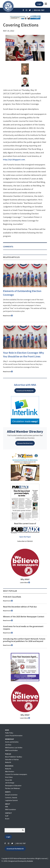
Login (39, 4)
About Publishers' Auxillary (14, 757)
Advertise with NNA (25, 385)
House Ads (9, 780)
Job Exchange (10, 783)
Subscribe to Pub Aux (12, 759)
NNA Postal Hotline (11, 750)
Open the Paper (25, 537)
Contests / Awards (11, 798)
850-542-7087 (21, 843)
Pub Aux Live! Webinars (13, 788)
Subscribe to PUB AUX (25, 541)
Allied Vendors (10, 772)
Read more (8, 316)
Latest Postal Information (14, 736)
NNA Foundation (10, 809)
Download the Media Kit (25, 391)
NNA (7, 807)
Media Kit (8, 762)
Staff (7, 816)
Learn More (25, 582)
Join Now (8, 745)
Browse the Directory (25, 443)
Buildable (30, 861)
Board (7, 819)
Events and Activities (12, 742)
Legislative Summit (11, 800)
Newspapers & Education (13, 786)
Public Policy (9, 733)
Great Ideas (9, 777)
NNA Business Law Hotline (14, 748)
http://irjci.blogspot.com (14, 160)
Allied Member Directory (25, 431)
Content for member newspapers (16, 774)
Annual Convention (11, 795)
